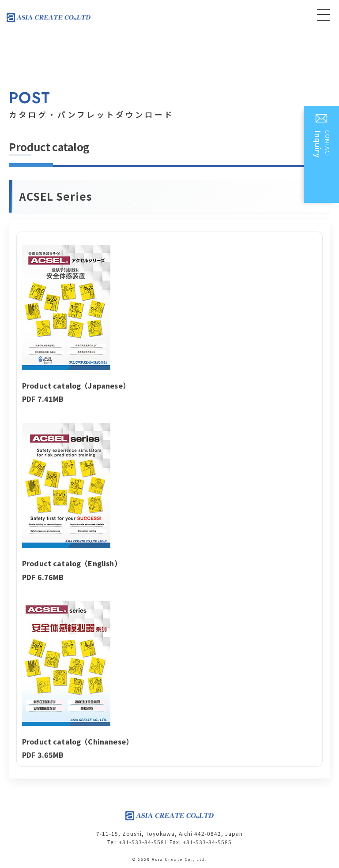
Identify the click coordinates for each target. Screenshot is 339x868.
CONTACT (322, 158)
